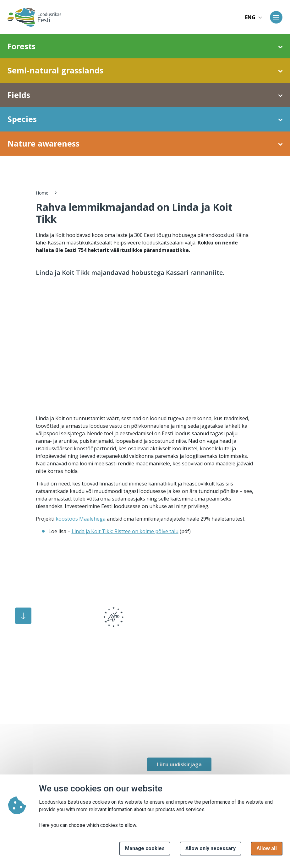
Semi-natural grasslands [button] (145, 71)
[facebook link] (150, 739)
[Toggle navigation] (276, 17)
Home (42, 193)
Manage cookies (145, 848)
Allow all (267, 848)
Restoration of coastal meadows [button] (145, 168)
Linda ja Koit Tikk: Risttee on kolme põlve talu (125, 531)
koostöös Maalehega (81, 519)
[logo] (57, 621)
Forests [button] (145, 46)
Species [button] (145, 119)
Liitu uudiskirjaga (179, 764)
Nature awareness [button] (145, 144)
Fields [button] (145, 95)
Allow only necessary (211, 848)
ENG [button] (254, 17)
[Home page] (33, 17)
